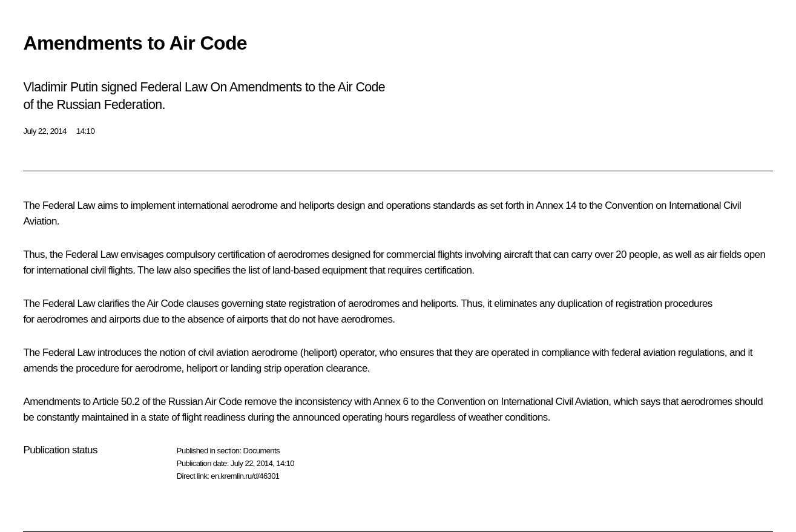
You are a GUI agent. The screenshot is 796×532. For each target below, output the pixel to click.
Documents (261, 451)
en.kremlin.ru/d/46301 (245, 476)
